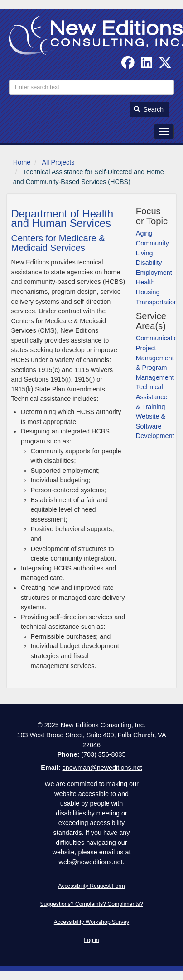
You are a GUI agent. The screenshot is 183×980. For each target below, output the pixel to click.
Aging (144, 233)
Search (149, 109)
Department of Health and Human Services (62, 219)
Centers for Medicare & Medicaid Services (58, 243)
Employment (154, 273)
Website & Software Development (155, 426)
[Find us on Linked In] (147, 65)
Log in (91, 940)
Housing (148, 292)
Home (22, 162)
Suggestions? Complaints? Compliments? (91, 904)
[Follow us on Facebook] (128, 65)
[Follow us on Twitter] (165, 65)
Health (145, 282)
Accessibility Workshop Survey (91, 922)
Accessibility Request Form (91, 886)
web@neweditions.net (90, 862)
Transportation (157, 302)
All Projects (58, 162)
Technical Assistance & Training (152, 397)
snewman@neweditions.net (102, 768)
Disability (149, 263)
